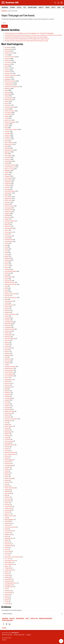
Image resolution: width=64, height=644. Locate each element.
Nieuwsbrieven (20, 618)
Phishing (7, 491)
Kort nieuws (8, 197)
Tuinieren (7, 533)
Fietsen (7, 503)
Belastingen (8, 335)
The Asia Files (9, 85)
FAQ (6, 389)
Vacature (7, 430)
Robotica (7, 353)
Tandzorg (7, 575)
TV (5, 365)
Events (27, 618)
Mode (6, 275)
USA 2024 (7, 521)
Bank (6, 128)
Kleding (7, 396)
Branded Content (10, 282)
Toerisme (7, 185)
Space (6, 90)
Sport (6, 103)
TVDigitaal (8, 568)
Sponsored (8, 383)
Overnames (8, 348)
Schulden (7, 394)
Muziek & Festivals (10, 452)
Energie (47, 7)
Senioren (7, 525)
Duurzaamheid (9, 228)
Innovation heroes (10, 165)
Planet (7, 243)
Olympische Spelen (10, 366)
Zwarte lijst (8, 508)
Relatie (7, 600)
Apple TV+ (8, 514)
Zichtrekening (9, 465)
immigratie (8, 327)
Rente (6, 381)
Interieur (7, 553)
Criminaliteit (8, 178)
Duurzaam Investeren (11, 297)
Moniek (7, 547)
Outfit (6, 536)
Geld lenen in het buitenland (13, 557)
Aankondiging (9, 460)
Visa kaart (7, 435)
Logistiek (7, 400)
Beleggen (7, 79)
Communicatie (9, 441)
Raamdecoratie (9, 587)
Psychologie (8, 510)
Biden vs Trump (9, 169)
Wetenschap (8, 100)
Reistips (7, 456)
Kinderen (7, 469)
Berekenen (8, 359)
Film (6, 247)
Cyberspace (8, 208)
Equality (7, 486)
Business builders (10, 221)
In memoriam (9, 232)
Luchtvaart (8, 115)
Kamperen (8, 590)
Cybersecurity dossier (11, 284)
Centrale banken (9, 107)
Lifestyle (7, 92)
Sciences (7, 187)
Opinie (59, 7)
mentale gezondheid (11, 271)
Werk (6, 146)
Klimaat (7, 77)
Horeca (7, 378)
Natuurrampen (9, 370)
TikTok (7, 303)
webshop (7, 490)
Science (7, 292)
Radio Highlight (9, 519)
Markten (7, 68)
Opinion (7, 415)
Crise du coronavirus (10, 527)
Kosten (7, 572)
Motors (7, 596)
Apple (6, 195)
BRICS (6, 288)
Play (6, 484)
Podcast (7, 512)
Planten (7, 542)
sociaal (7, 428)
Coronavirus (8, 236)
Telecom (7, 340)
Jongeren (7, 213)
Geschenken (8, 581)
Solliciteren (8, 413)
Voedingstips (8, 585)
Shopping (7, 318)
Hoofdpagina (4, 11)
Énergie (7, 344)
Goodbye (28, 635)
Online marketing (10, 488)
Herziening (8, 551)
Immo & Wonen (9, 372)
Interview (7, 361)
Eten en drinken (9, 376)
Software (7, 473)
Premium (7, 202)
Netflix (7, 342)
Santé (6, 529)
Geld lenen (8, 227)
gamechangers (9, 426)
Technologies (9, 374)
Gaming (7, 189)
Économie (8, 325)
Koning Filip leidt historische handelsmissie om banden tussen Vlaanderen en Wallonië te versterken (33, 35)
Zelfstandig (8, 398)
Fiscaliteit (8, 417)
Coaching (7, 603)
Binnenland (8, 74)
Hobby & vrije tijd (9, 329)
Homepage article (10, 561)
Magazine (7, 258)
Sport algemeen (9, 564)
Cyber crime (8, 200)
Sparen (7, 249)
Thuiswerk (8, 439)
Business (7, 64)
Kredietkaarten (9, 368)
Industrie (7, 135)
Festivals (7, 450)
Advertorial (8, 120)
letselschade (8, 592)
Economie (12, 7)
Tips (6, 286)
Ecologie (7, 133)
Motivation (8, 544)
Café (6, 518)
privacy (7, 346)
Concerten (8, 482)
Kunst (6, 350)
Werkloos (7, 273)
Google (7, 219)
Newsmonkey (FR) (19, 635)
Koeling (7, 598)
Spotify (7, 480)
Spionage (7, 223)
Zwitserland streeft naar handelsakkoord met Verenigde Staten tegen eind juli (27, 39)
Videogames (8, 421)
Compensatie (8, 506)
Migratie (7, 225)
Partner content (9, 206)
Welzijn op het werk (10, 294)
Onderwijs (7, 269)
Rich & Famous (9, 305)
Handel (7, 116)
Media (6, 163)
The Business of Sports (11, 129)
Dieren (7, 268)
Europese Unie (9, 83)
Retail (6, 253)
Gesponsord (8, 331)
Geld (6, 245)
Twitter (7, 333)
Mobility (41, 7)
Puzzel (7, 172)
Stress (6, 549)
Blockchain (8, 409)
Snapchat (7, 594)
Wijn (6, 495)
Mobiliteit (8, 393)
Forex (6, 402)
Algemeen (8, 152)
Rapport (7, 434)
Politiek (19, 7)
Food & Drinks (9, 210)
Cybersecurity (9, 144)
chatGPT (7, 467)
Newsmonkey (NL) (7, 635)
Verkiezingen (8, 277)
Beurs (6, 141)
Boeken (7, 424)
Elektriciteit (8, 212)
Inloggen (12, 618)
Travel (6, 118)
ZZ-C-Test (7, 559)
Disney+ (7, 566)
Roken (6, 540)
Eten (6, 422)
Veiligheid (7, 184)
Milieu (6, 234)
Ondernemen (5, 7)
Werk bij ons (34, 618)
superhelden (8, 579)
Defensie (7, 60)
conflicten (8, 105)
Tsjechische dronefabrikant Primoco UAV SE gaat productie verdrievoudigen (26, 37)
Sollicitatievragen (10, 191)
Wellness (7, 577)
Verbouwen (8, 463)
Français (4, 628)
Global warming (9, 411)
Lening (7, 255)
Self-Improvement (10, 454)
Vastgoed (7, 176)
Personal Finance (32, 7)
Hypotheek (8, 387)
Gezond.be (8, 501)
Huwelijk (7, 408)
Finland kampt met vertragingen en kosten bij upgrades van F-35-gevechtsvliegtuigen (29, 33)
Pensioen (7, 320)
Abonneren (5, 618)
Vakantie (7, 312)
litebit (6, 471)
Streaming (8, 260)
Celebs (7, 316)
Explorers (7, 159)
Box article (8, 499)
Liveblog (7, 148)
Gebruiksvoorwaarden (46, 618)
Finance (7, 109)
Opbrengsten (8, 562)
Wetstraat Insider (10, 81)
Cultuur (7, 238)
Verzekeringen (9, 241)
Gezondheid (8, 113)
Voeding (7, 215)
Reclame (7, 447)
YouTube (7, 404)
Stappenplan (8, 380)
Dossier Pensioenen (10, 314)
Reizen (7, 256)
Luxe (6, 251)
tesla (6, 290)
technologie (8, 156)
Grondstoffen (8, 98)
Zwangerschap (9, 546)
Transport (8, 139)
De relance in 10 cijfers (11, 419)
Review (7, 475)
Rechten (7, 391)
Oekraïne (7, 72)
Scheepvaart (8, 193)
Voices (6, 279)
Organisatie (8, 523)
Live (6, 588)
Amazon (7, 385)
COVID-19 (7, 406)
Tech (24, 7)
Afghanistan (8, 199)
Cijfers (6, 230)
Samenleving (8, 324)
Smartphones (9, 301)
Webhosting (8, 534)
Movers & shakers (10, 111)
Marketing (8, 355)
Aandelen (7, 137)
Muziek (7, 204)
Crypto (53, 7)
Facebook (7, 310)
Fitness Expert (9, 570)
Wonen (7, 264)
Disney (7, 437)
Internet (7, 296)
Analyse (7, 124)
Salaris (7, 458)
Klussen (7, 574)
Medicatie (7, 337)
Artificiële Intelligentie (11, 87)
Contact (4, 640)
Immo (6, 262)
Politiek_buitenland (10, 75)
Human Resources (10, 167)
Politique (7, 505)
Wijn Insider (8, 180)
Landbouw (8, 182)
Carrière (7, 131)
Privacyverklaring (7, 620)
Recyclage (8, 443)
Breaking (7, 363)
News (6, 299)
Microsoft (7, 462)
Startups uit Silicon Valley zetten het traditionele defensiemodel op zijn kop (26, 41)
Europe (7, 101)
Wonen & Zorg (9, 478)
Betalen (7, 352)
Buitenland (8, 49)
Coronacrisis (8, 62)
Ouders (7, 477)
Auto (6, 66)
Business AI (8, 217)
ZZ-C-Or (7, 266)
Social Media (8, 161)
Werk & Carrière (9, 150)
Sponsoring (8, 493)
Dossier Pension (9, 516)
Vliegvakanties (9, 538)
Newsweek (8, 94)
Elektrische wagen (10, 122)
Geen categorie (9, 143)
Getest (7, 449)
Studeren (7, 497)
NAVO (6, 174)
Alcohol (7, 307)
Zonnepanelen (9, 531)
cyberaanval (8, 281)
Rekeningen (8, 432)
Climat (7, 602)
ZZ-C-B (7, 555)
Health (7, 126)
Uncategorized (9, 322)
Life (6, 357)
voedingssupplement (11, 583)
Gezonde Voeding (10, 338)
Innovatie (7, 157)
